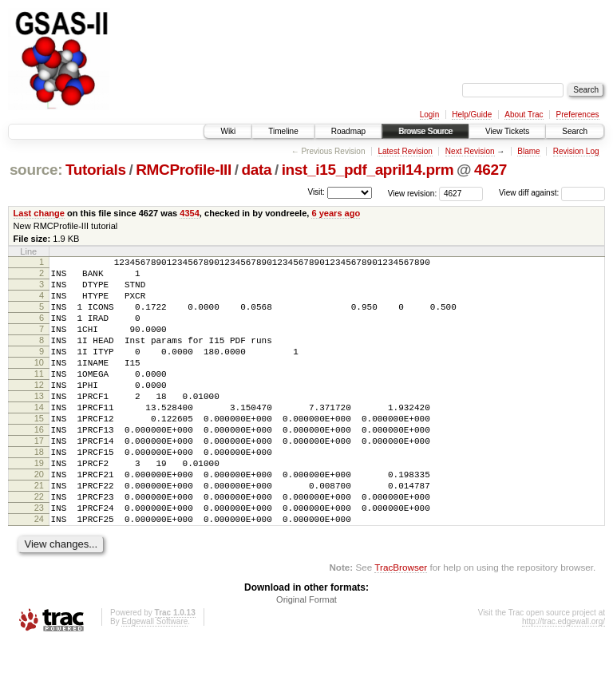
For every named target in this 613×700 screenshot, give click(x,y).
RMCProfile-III (184, 170)
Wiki (228, 131)
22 (39, 547)
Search (575, 131)
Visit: (316, 192)
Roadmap (348, 131)
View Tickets (507, 131)
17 (39, 479)
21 (39, 533)
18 (39, 492)
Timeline (283, 131)
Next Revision (470, 151)
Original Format (306, 657)
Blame (528, 151)
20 (39, 520)
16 (39, 465)
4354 (190, 213)
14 (39, 438)
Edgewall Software (154, 679)
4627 (490, 170)
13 (39, 425)
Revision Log (576, 151)
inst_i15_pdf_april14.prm (368, 170)
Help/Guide (472, 115)
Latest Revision (405, 151)
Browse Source (425, 131)
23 (39, 560)
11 (39, 397)
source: (36, 170)
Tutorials (96, 170)
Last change (39, 213)
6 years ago (336, 213)
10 (39, 384)
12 (39, 411)
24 (39, 574)
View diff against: (552, 193)
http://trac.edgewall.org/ (564, 679)
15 (39, 452)
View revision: (413, 193)
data (256, 170)
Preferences (578, 115)
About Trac (524, 115)
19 (39, 506)
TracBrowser (401, 625)
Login (429, 115)
